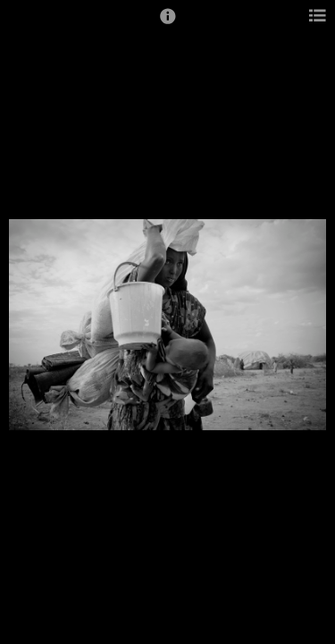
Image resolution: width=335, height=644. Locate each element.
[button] (168, 24)
